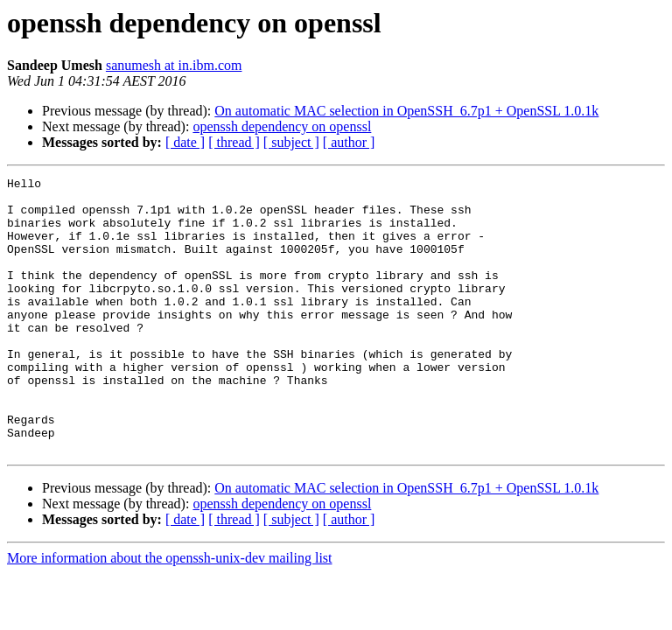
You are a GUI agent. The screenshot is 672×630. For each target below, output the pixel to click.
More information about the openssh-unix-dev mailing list (170, 613)
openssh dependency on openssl (282, 126)
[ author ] (349, 142)
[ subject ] (291, 142)
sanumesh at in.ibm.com (174, 65)
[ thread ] (234, 142)
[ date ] (185, 142)
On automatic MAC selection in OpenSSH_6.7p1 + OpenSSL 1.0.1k (406, 111)
